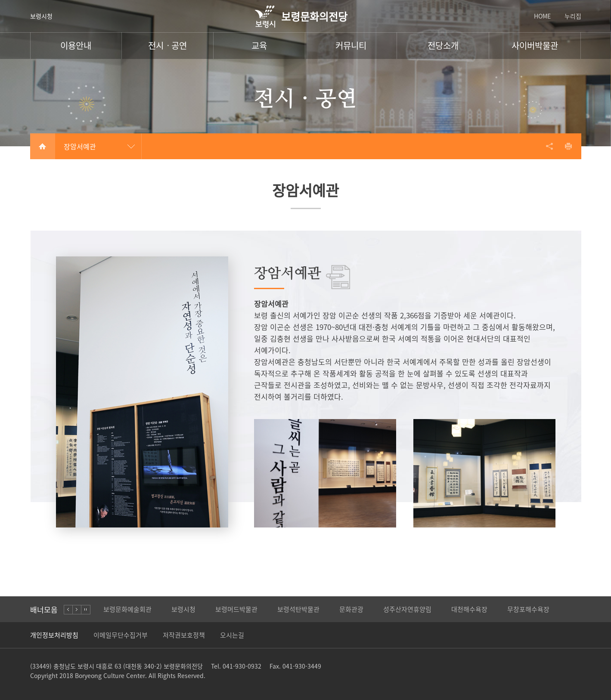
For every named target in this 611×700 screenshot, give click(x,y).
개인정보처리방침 (54, 635)
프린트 (568, 146)
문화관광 (351, 609)
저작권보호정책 (184, 635)
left (68, 610)
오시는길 (232, 635)
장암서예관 (80, 146)
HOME (542, 16)
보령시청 (41, 16)
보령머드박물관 (236, 609)
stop (86, 610)
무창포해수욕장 (528, 609)
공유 (549, 146)
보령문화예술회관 (127, 609)
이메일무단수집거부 (121, 635)
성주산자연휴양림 (407, 609)
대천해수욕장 (469, 609)
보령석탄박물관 (298, 609)
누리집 (573, 16)
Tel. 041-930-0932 (236, 666)
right (77, 610)
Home (43, 146)
